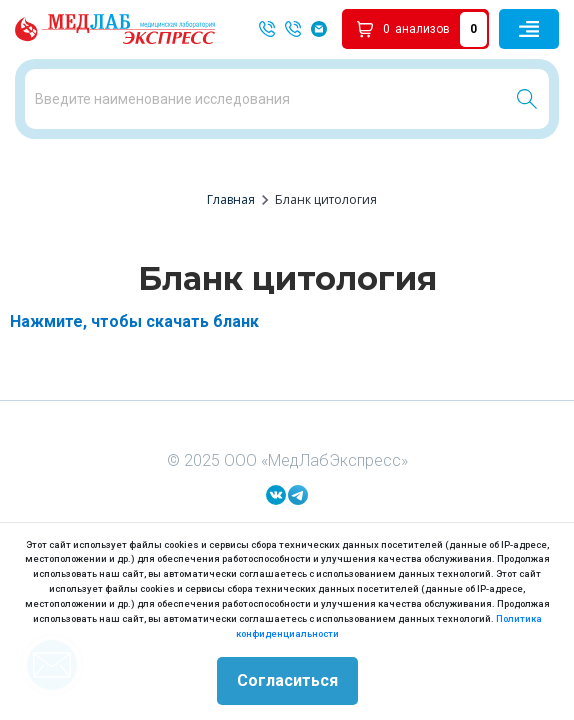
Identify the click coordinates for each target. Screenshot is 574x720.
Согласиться (287, 680)
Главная (231, 199)
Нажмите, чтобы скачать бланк (134, 321)
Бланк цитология (326, 199)
